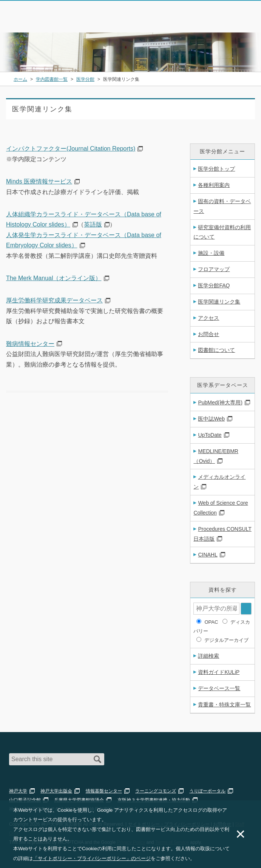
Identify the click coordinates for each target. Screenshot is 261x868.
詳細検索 (208, 656)
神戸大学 (18, 791)
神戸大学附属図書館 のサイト (40, 23)
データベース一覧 (219, 688)
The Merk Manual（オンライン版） (54, 278)
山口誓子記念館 (25, 800)
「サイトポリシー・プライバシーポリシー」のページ (92, 858)
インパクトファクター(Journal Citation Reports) (71, 149)
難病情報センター (30, 344)
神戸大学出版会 (56, 791)
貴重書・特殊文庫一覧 (224, 705)
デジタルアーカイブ (226, 640)
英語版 (93, 224)
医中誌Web (211, 419)
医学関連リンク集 (219, 302)
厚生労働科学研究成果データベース (54, 300)
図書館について (216, 350)
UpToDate (210, 435)
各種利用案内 (214, 185)
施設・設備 (211, 253)
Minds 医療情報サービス (39, 181)
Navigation (249, 20)
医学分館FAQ (214, 285)
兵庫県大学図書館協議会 (79, 800)
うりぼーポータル (207, 791)
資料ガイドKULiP (219, 672)
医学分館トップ (216, 169)
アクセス (208, 318)
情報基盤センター (104, 791)
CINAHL (208, 555)
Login (229, 20)
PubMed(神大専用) (220, 402)
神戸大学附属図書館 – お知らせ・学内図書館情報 (50, 13)
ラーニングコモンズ (156, 791)
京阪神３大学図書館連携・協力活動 (154, 800)
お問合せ (208, 334)
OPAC (211, 622)
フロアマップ (214, 269)
